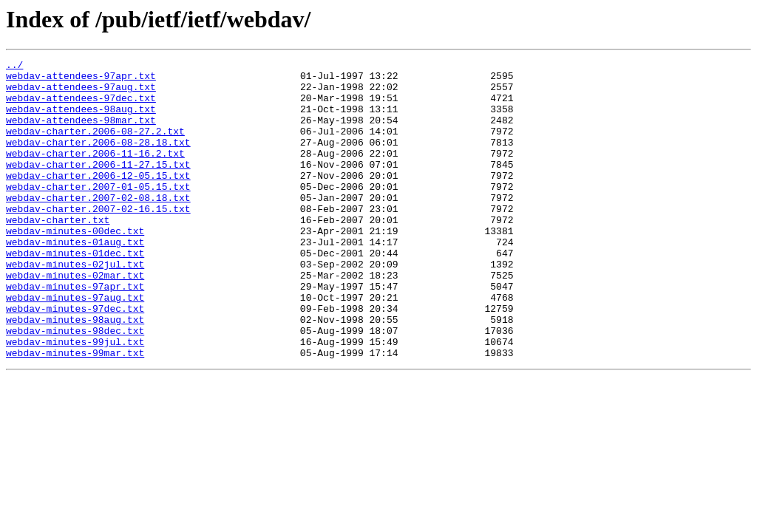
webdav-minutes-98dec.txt (75, 386)
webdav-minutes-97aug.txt (75, 346)
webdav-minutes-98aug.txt (75, 372)
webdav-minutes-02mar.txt (75, 319)
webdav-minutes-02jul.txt (75, 306)
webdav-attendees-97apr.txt (81, 80)
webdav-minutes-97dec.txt (75, 359)
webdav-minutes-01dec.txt (75, 293)
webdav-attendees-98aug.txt (81, 120)
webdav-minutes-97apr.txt (75, 332)
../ (14, 66)
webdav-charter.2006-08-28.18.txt (98, 160)
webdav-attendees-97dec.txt (81, 106)
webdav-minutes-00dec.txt (75, 266)
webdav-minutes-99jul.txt (75, 399)
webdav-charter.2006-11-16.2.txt (95, 173)
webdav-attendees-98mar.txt (81, 133)
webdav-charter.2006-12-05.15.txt (98, 199)
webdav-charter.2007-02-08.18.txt (98, 226)
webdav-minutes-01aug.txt (75, 279)
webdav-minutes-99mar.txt (75, 412)
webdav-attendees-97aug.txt (81, 93)
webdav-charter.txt (58, 253)
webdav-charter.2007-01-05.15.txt (98, 213)
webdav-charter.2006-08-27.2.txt (95, 146)
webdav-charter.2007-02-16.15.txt (98, 239)
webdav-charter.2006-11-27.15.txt (98, 186)
